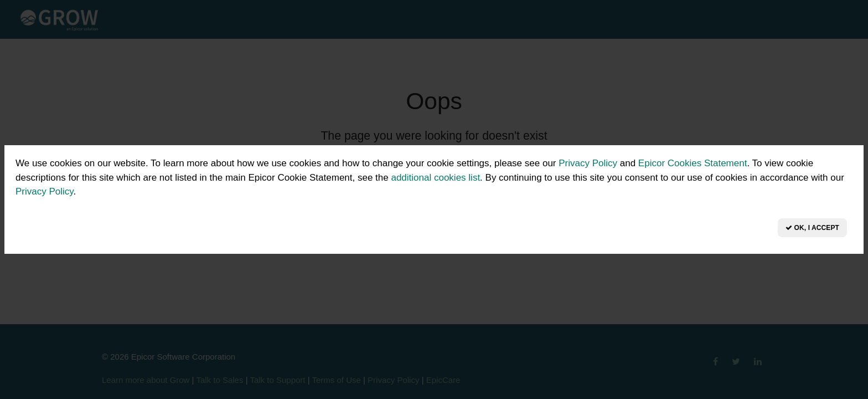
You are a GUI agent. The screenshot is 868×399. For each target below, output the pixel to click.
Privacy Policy (588, 163)
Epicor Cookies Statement (693, 163)
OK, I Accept (812, 228)
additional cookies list (435, 178)
